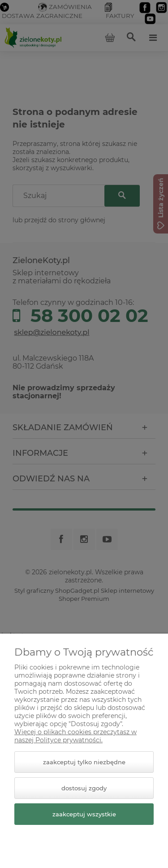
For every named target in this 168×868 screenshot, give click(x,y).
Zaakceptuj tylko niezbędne (84, 762)
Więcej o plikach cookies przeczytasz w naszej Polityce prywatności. (75, 736)
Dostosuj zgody (84, 788)
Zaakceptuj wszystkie (84, 814)
